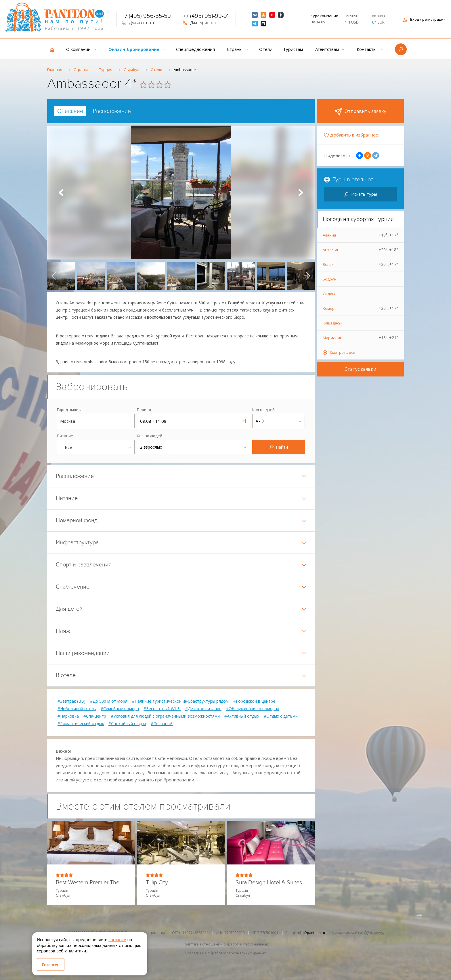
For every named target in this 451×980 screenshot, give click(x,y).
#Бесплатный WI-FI (162, 709)
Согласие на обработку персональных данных (225, 953)
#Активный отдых (242, 716)
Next (301, 193)
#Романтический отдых (81, 724)
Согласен (51, 964)
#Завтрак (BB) (71, 701)
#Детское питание (203, 709)
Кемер (360, 308)
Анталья (360, 250)
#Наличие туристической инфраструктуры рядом (180, 701)
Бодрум (330, 279)
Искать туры (361, 194)
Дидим (329, 294)
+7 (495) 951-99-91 (206, 17)
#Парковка (68, 716)
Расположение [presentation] (112, 111)
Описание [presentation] (70, 111)
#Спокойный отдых (127, 724)
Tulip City (157, 883)
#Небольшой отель (77, 709)
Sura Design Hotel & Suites (269, 883)
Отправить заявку (360, 112)
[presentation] (54, 276)
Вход (424, 19)
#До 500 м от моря (109, 701)
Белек (360, 264)
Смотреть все (343, 352)
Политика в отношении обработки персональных (225, 944)
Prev (61, 193)
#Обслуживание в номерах (253, 709)
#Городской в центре (254, 701)
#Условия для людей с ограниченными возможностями (165, 716)
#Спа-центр (95, 716)
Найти (279, 447)
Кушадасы (332, 323)
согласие (117, 939)
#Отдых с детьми (281, 716)
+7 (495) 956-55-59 (146, 17)
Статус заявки (360, 369)
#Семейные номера (120, 709)
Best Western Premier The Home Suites (91, 883)
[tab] (70, 111)
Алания (360, 235)
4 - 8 (260, 421)
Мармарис (360, 338)
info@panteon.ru (311, 933)
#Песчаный (162, 724)
